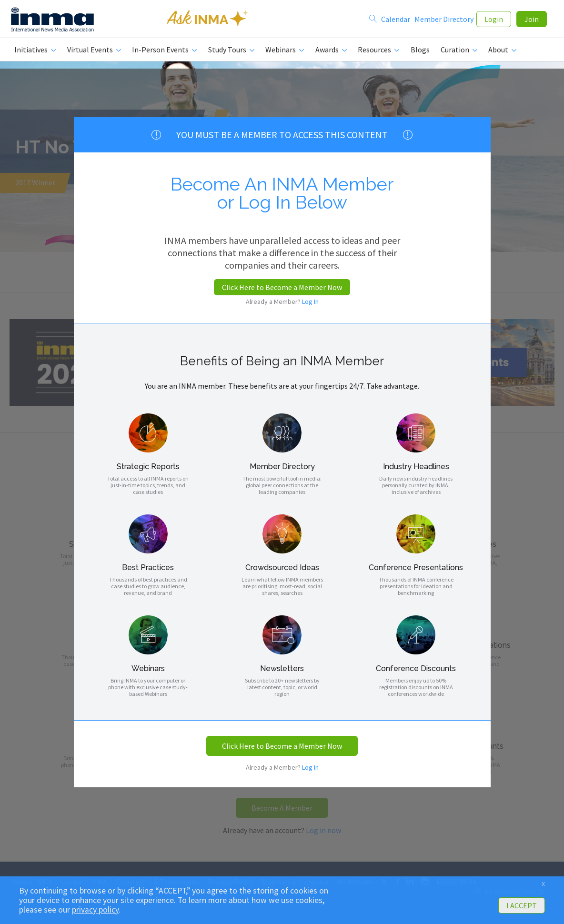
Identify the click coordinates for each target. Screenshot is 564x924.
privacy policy (95, 910)
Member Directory (444, 20)
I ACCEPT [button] (522, 905)
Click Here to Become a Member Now (282, 287)
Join (532, 20)
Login (494, 20)
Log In (310, 301)
